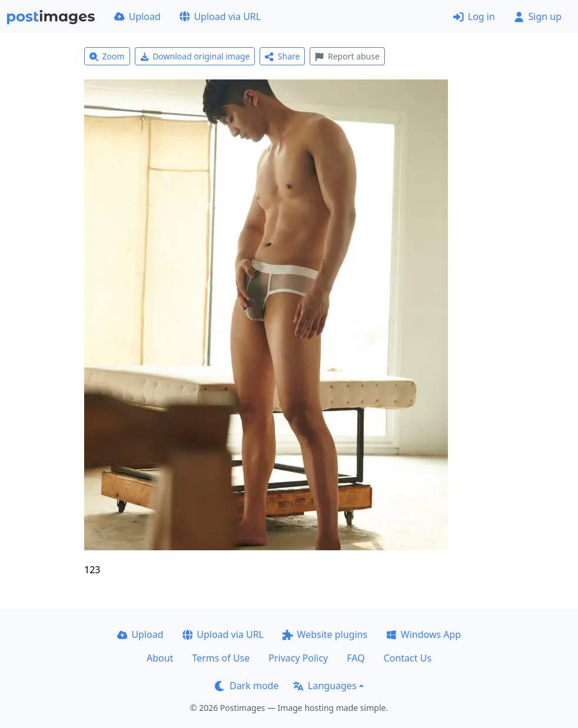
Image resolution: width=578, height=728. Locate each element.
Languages (325, 686)
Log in (474, 16)
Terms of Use (221, 658)
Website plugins (325, 634)
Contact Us (408, 658)
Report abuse (347, 56)
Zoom (107, 56)
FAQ (356, 658)
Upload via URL (220, 16)
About (160, 658)
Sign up (538, 16)
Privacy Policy (298, 658)
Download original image (195, 56)
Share (282, 56)
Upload (137, 16)
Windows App (423, 634)
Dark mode (247, 686)
